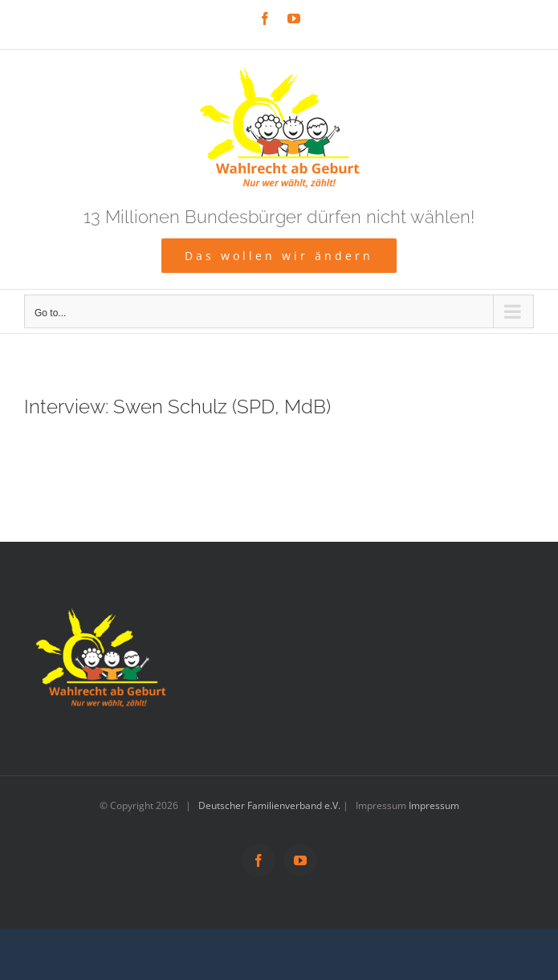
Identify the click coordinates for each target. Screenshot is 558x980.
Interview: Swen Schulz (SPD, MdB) (177, 407)
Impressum (434, 805)
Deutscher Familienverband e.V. (269, 805)
